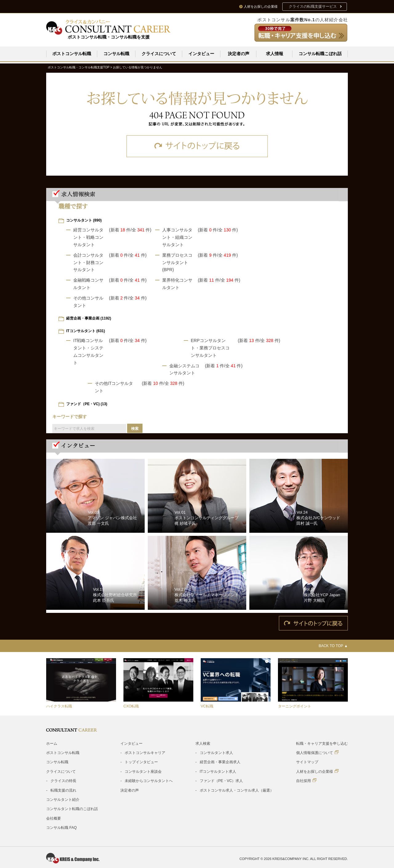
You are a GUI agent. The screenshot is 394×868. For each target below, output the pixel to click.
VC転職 (207, 706)
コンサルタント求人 (216, 753)
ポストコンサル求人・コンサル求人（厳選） (237, 790)
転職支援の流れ (63, 790)
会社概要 (54, 818)
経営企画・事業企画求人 (220, 762)
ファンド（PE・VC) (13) (87, 404)
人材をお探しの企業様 (317, 771)
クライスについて (159, 54)
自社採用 (306, 781)
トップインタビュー (141, 762)
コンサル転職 (116, 54)
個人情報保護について (317, 753)
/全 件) (141, 230)
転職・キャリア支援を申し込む (322, 744)
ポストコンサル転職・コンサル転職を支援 (109, 37)
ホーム (52, 744)
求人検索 (203, 744)
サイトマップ (307, 762)
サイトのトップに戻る (197, 146)
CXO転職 (131, 706)
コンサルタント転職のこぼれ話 (72, 809)
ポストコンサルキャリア (145, 753)
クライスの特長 (63, 781)
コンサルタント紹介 (63, 800)
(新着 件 (120, 230)
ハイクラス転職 (59, 706)
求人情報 (275, 54)
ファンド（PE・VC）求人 (221, 781)
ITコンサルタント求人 (218, 772)
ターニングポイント (295, 706)
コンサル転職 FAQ (61, 828)
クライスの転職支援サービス (313, 6)
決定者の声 (239, 54)
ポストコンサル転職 (72, 54)
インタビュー (201, 54)
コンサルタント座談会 (143, 772)
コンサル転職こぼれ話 (320, 54)
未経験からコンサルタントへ (149, 781)
